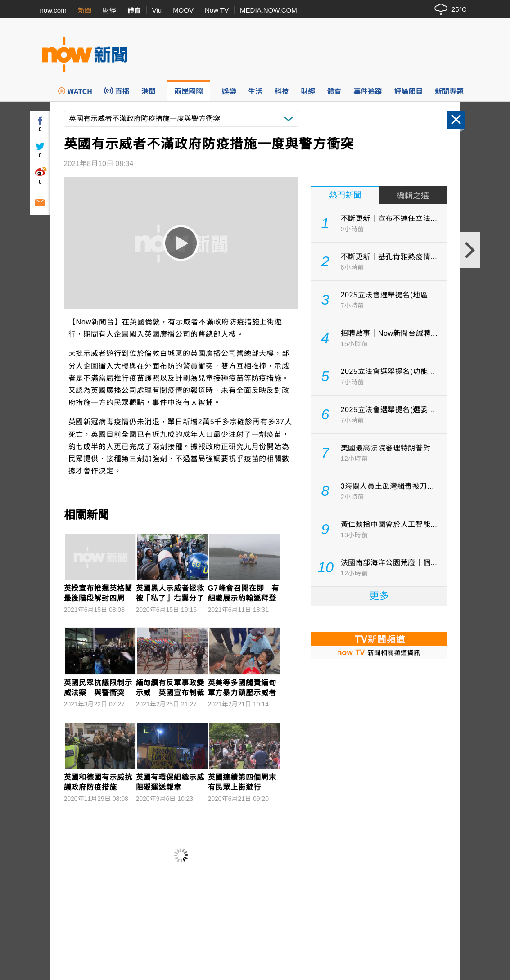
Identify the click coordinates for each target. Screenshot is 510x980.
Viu (157, 10)
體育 (134, 11)
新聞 (85, 11)
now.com (53, 10)
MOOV (183, 10)
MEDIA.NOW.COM (269, 10)
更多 (379, 596)
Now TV (217, 10)
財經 (109, 11)
